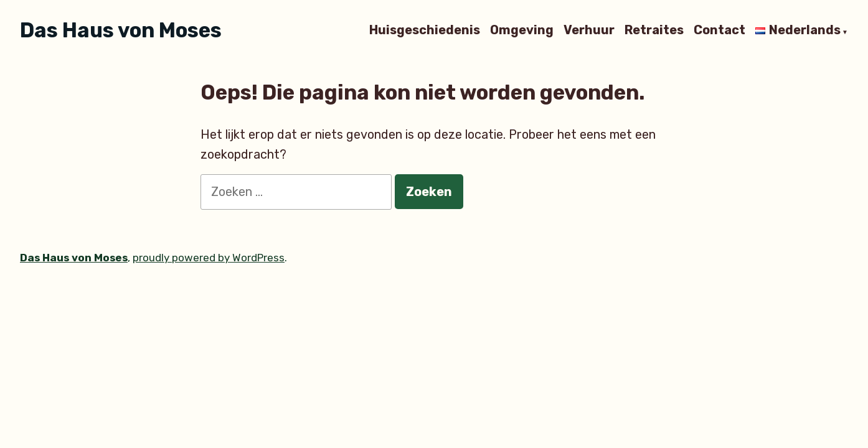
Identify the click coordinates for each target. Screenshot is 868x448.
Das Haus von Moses (121, 30)
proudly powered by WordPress (209, 258)
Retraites (654, 30)
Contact (719, 30)
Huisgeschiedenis (425, 30)
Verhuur (589, 30)
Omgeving (522, 30)
